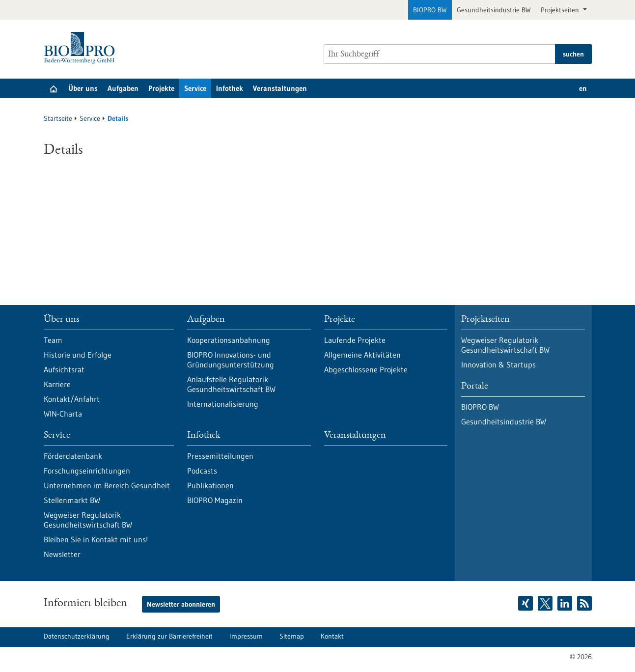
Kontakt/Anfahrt (72, 399)
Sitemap (292, 636)
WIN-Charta (63, 414)
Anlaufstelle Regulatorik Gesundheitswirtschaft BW (231, 384)
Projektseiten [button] (561, 10)
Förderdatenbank (73, 456)
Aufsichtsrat (64, 369)
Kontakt (332, 636)
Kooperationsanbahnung (229, 340)
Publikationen (210, 485)
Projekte (161, 88)
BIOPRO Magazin (215, 500)
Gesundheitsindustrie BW (494, 10)
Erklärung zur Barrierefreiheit (169, 636)
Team (53, 340)
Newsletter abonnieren (181, 604)
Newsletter (62, 554)
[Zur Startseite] (82, 48)
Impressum (246, 636)
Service (195, 88)
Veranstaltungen (280, 88)
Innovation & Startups (498, 364)
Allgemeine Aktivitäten (362, 355)
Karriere (57, 384)
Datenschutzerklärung (77, 636)
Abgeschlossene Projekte (366, 369)
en (583, 88)
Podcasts (202, 471)
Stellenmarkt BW (72, 500)
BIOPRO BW (430, 10)
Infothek (230, 88)
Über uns (83, 88)
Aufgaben (123, 88)
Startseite (58, 118)
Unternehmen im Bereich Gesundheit (107, 485)
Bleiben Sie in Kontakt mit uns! (96, 539)
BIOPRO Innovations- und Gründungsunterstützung (231, 360)
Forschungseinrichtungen (87, 471)
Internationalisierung (223, 404)
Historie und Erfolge (78, 355)
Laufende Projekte (355, 340)
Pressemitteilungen (220, 456)
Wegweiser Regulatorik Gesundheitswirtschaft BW (88, 520)
